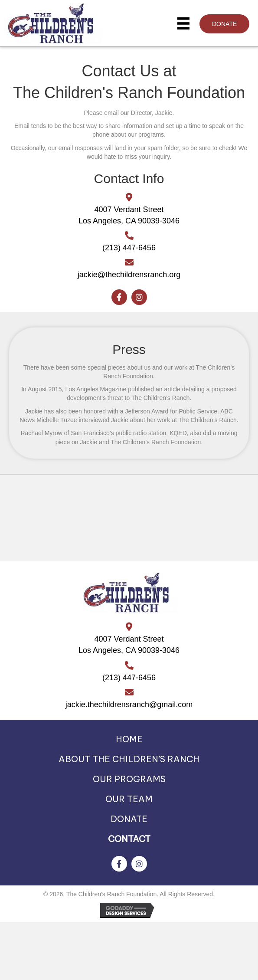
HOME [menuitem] (129, 739)
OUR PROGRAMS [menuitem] (129, 779)
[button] (224, 24)
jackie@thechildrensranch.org (129, 275)
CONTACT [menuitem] (129, 839)
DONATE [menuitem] (129, 819)
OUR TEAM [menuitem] (129, 799)
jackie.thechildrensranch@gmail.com (129, 705)
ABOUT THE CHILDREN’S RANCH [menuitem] (129, 759)
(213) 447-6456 (129, 248)
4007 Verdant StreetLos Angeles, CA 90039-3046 (129, 645)
